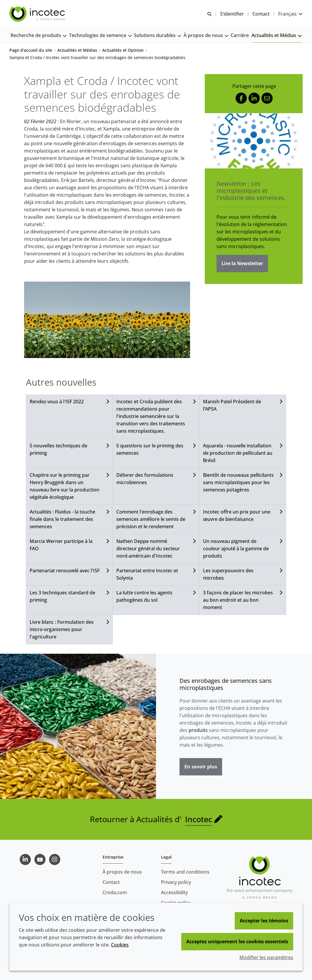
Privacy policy (176, 882)
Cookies (120, 945)
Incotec (199, 819)
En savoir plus (201, 767)
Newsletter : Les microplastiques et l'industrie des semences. (251, 191)
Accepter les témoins (264, 921)
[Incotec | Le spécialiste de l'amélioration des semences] (38, 14)
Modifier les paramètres (266, 957)
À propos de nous (122, 872)
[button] (38, 35)
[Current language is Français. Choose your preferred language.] (290, 14)
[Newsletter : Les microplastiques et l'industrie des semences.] (254, 141)
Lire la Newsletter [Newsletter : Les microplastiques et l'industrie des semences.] (242, 263)
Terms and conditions (185, 872)
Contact (111, 882)
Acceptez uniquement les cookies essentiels (237, 941)
